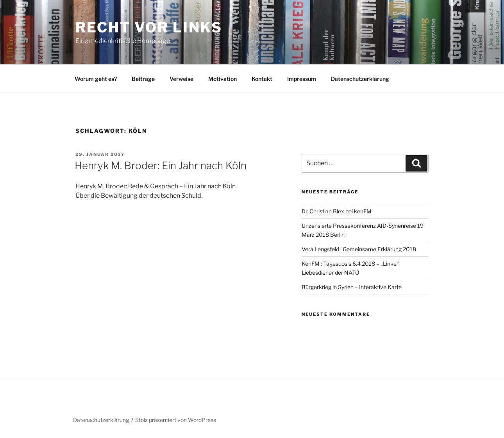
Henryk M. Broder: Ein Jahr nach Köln (161, 165)
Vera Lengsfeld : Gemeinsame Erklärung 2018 (359, 249)
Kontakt (262, 79)
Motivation (223, 79)
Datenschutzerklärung (360, 79)
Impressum (302, 79)
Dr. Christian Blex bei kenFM (337, 211)
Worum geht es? (96, 79)
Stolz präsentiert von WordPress (176, 420)
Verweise (181, 79)
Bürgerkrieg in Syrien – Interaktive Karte (352, 287)
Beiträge (143, 79)
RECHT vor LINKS (149, 27)
